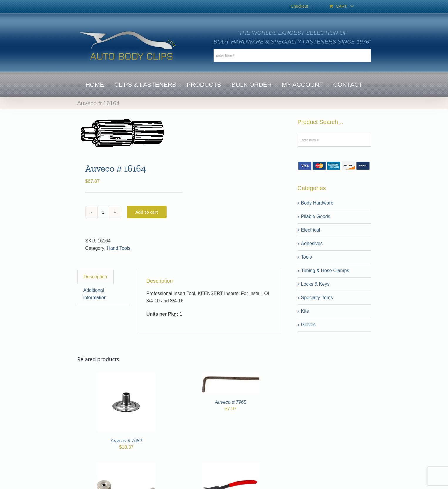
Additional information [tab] (95, 294)
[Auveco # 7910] (231, 466)
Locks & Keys (315, 284)
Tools (307, 257)
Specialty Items (317, 298)
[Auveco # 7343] (126, 466)
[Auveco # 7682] (126, 376)
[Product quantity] (103, 212)
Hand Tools (119, 248)
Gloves (308, 325)
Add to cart (147, 212)
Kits (305, 311)
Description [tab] (95, 277)
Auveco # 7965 (231, 402)
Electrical (311, 230)
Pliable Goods (316, 216)
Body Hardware (317, 203)
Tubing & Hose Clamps (325, 271)
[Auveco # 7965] (231, 376)
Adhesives (312, 243)
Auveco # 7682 (126, 441)
